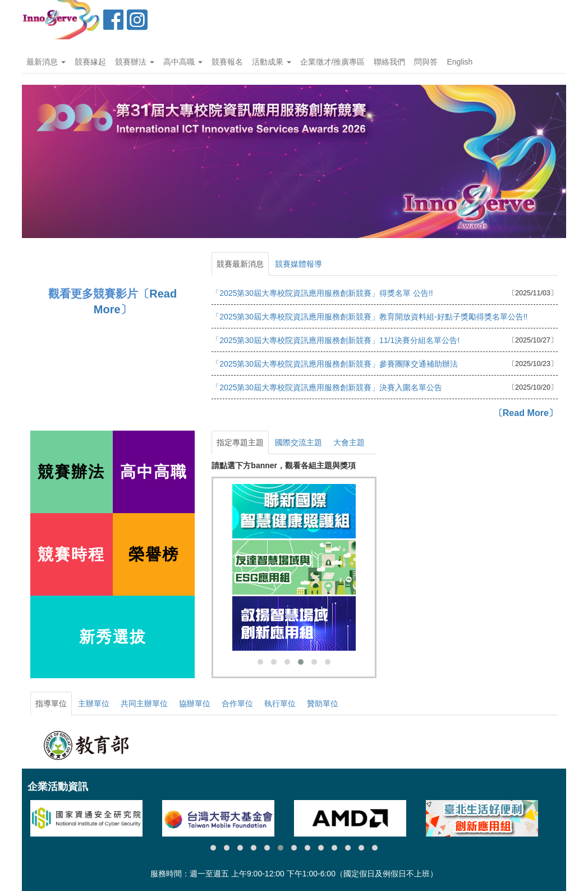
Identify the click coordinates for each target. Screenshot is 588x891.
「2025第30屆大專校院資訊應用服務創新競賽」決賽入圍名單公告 (327, 387)
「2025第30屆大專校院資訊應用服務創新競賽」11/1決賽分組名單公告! (336, 340)
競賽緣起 (90, 62)
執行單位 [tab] (280, 703)
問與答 (426, 62)
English (460, 62)
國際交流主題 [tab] (298, 442)
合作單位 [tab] (237, 703)
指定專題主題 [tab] (240, 442)
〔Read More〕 (526, 413)
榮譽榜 (154, 554)
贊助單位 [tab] (323, 703)
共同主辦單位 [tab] (144, 703)
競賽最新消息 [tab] (240, 264)
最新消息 (46, 62)
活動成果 (272, 62)
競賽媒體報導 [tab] (298, 264)
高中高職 (183, 62)
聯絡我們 (389, 62)
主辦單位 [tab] (94, 703)
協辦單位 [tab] (195, 703)
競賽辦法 (135, 62)
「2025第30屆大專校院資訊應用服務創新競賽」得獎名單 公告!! (322, 293)
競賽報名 (227, 62)
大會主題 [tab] (349, 442)
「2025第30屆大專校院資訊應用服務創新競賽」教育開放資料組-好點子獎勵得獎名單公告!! (369, 317)
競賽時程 (71, 554)
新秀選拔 (113, 637)
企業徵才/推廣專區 (333, 62)
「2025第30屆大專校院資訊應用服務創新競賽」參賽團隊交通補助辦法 (335, 364)
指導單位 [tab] (51, 703)
